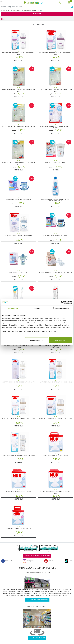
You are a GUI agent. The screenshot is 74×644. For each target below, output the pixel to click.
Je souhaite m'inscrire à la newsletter (37, 556)
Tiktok (69, 561)
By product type (17, 10)
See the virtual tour (37, 638)
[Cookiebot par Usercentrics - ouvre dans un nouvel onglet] (63, 302)
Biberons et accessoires (30, 10)
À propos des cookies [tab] (61, 308)
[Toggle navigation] (2, 3)
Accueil (3, 10)
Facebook (7, 561)
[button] (60, 3)
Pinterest (49, 561)
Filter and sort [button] (37, 24)
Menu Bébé (37, 14)
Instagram (28, 561)
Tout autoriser (60, 340)
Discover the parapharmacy (37, 600)
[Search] (35, 7)
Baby (9, 10)
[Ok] (72, 7)
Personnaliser (37, 340)
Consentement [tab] (13, 308)
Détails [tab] (37, 308)
